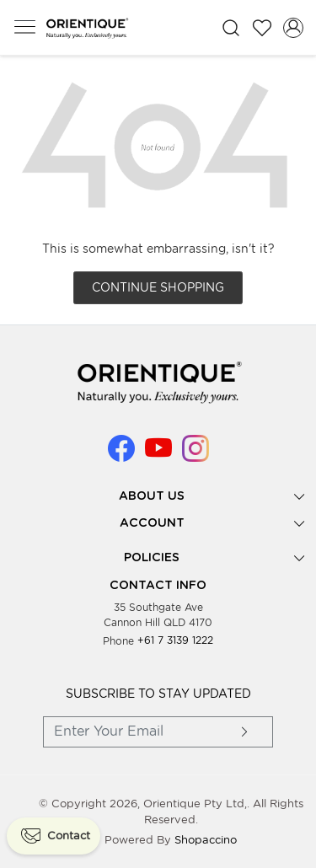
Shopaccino (206, 840)
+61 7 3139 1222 (175, 640)
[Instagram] (195, 455)
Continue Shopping (158, 287)
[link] (231, 28)
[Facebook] (121, 455)
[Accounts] (293, 28)
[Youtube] (158, 455)
